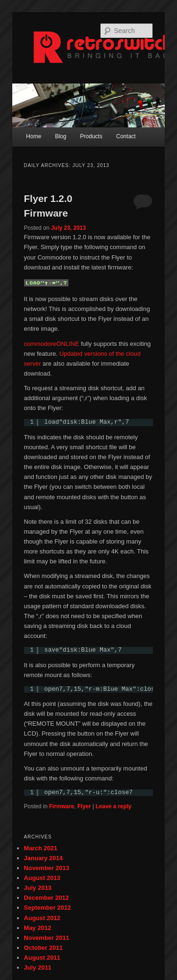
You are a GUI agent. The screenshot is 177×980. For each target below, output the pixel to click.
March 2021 (41, 848)
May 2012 (38, 928)
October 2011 (43, 948)
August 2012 (42, 918)
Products (91, 136)
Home (34, 136)
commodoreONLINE (52, 344)
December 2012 (46, 898)
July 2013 (38, 888)
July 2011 (38, 967)
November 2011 (47, 938)
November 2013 (47, 868)
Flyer (84, 806)
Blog (60, 136)
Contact (126, 136)
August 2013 (42, 878)
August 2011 (42, 958)
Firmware (62, 806)
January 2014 (43, 858)
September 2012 (48, 908)
